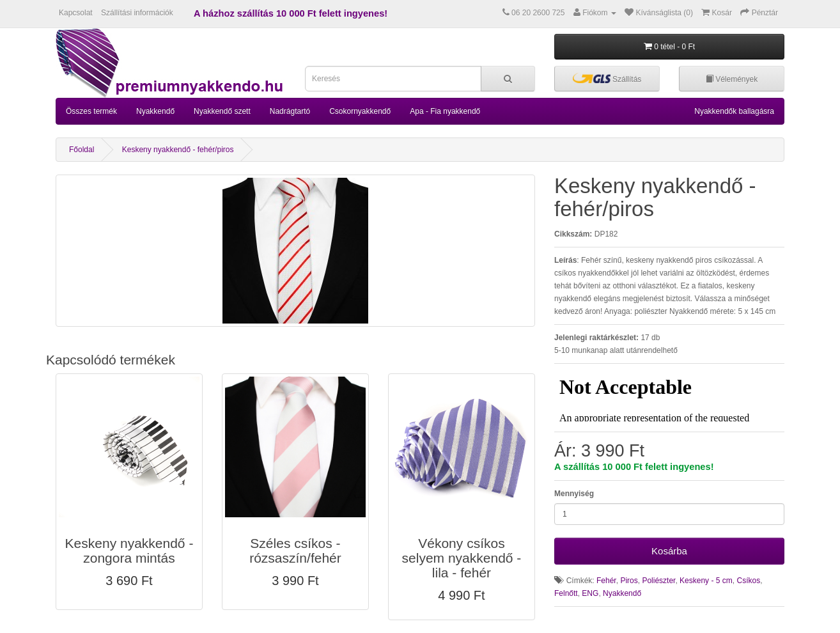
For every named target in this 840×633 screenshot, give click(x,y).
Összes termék (91, 111)
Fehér (606, 581)
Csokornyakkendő (360, 111)
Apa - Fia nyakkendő (445, 111)
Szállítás (607, 78)
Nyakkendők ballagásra (734, 111)
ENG (590, 593)
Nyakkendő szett (222, 111)
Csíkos (748, 581)
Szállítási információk (137, 13)
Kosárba (669, 551)
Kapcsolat (76, 13)
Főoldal (82, 150)
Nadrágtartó (290, 111)
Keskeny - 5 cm (706, 581)
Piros (629, 581)
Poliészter (658, 581)
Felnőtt (566, 593)
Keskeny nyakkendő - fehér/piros (178, 150)
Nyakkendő (155, 111)
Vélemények (732, 79)
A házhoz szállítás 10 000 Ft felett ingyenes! (291, 13)
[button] (129, 492)
